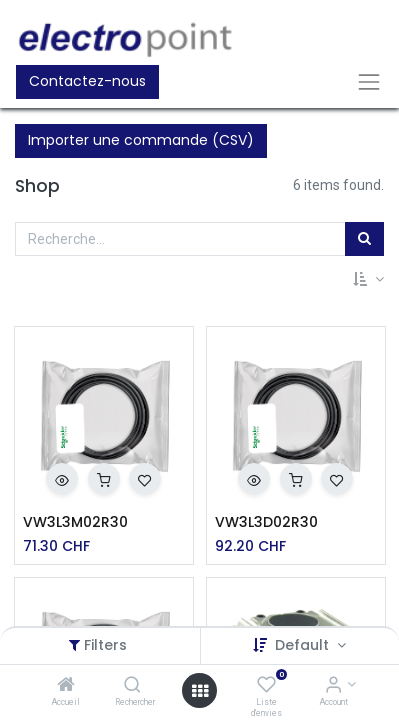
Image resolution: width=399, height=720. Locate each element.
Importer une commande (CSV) (141, 140)
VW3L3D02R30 (266, 522)
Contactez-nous (87, 81)
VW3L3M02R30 (75, 522)
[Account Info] (333, 686)
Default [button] (304, 645)
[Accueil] (66, 686)
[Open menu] (200, 691)
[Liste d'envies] (266, 686)
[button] (368, 280)
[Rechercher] (132, 686)
